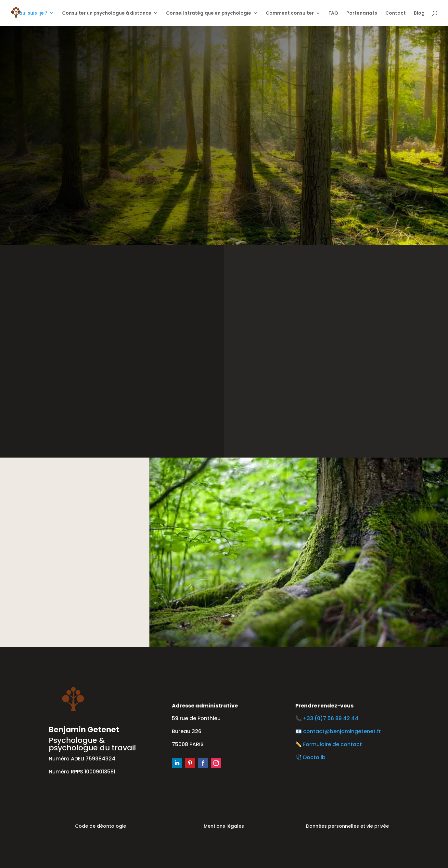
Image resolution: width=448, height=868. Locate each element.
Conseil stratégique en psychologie (209, 13)
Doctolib (314, 757)
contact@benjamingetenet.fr (342, 731)
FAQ (333, 13)
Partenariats (362, 13)
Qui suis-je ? (33, 13)
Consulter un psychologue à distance (107, 13)
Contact (396, 13)
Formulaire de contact (333, 744)
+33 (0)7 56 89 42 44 (332, 718)
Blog (419, 13)
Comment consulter (290, 13)
